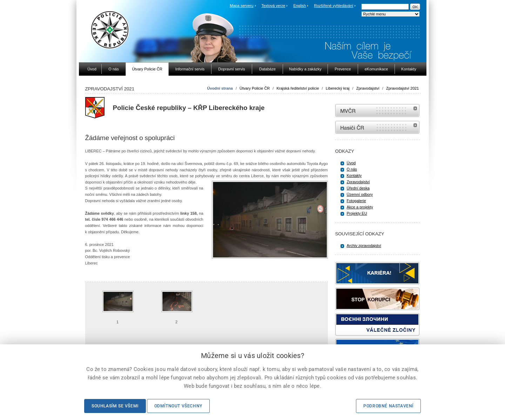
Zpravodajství (368, 88)
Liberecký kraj (338, 88)
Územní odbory (360, 194)
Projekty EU (357, 213)
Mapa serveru (241, 6)
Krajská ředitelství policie (298, 88)
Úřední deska (358, 188)
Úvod (351, 163)
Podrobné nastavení (388, 406)
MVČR (377, 111)
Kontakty (354, 175)
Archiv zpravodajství (364, 246)
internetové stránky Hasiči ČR (377, 127)
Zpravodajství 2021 (403, 88)
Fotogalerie (356, 201)
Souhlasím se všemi (115, 406)
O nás (352, 169)
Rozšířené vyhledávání (334, 6)
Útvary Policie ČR (255, 88)
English (299, 6)
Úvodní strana (220, 88)
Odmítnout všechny (178, 406)
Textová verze (273, 6)
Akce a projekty (360, 207)
